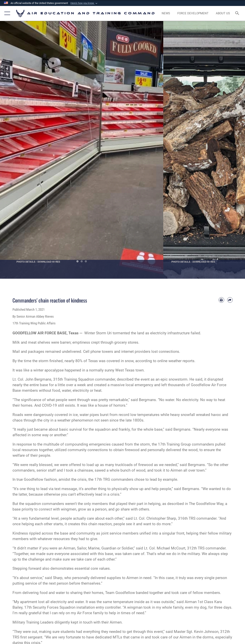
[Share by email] (230, 300)
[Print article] (221, 300)
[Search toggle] (238, 13)
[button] (84, 3)
